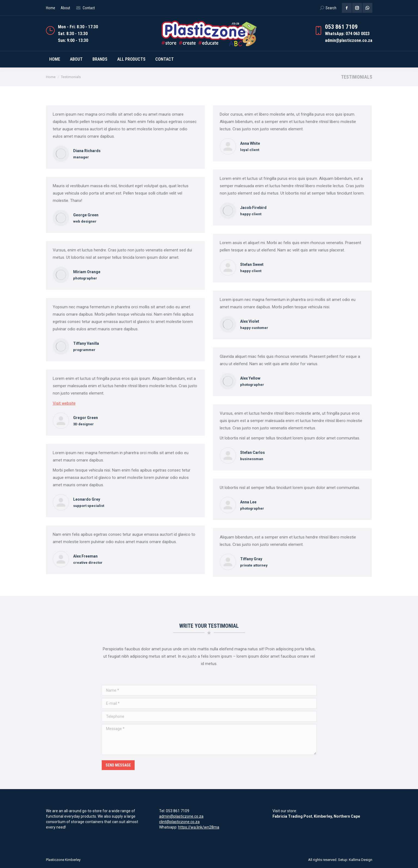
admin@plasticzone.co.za (181, 816)
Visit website (64, 403)
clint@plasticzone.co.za (179, 822)
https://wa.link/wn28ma (199, 827)
